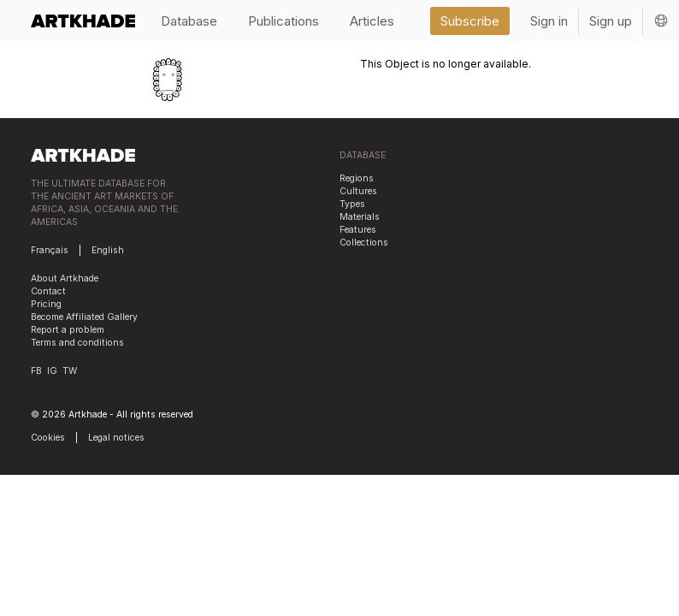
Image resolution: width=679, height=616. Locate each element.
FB (36, 371)
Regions (357, 178)
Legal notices (116, 438)
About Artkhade (65, 278)
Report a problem (68, 330)
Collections (364, 243)
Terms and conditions (77, 343)
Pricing (46, 304)
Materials (360, 217)
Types (352, 204)
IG (52, 371)
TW (70, 371)
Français (50, 250)
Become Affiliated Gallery (84, 317)
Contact (48, 291)
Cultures (358, 191)
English (108, 250)
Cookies (48, 438)
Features (358, 230)
